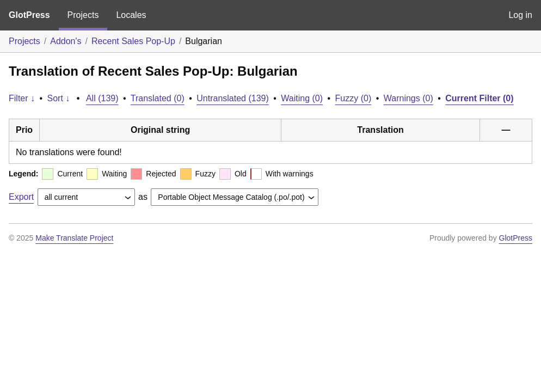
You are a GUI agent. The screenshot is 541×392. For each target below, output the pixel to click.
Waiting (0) (302, 98)
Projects (83, 15)
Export (21, 197)
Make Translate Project (74, 238)
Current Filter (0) (479, 98)
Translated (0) (158, 98)
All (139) (102, 98)
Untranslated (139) (233, 98)
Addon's (66, 41)
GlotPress (29, 15)
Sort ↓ (59, 98)
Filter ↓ (22, 98)
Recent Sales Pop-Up (133, 41)
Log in (520, 15)
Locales (131, 15)
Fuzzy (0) (354, 98)
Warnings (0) (408, 98)
